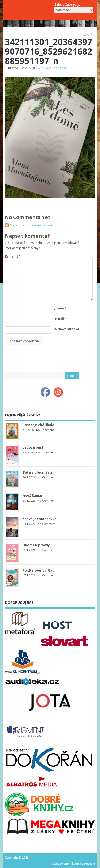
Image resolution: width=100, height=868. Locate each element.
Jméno (60, 308)
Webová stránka (67, 329)
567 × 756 (42, 68)
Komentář (12, 256)
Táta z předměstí (37, 472)
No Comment (45, 430)
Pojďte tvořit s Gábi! (39, 570)
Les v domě (60, 68)
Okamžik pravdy (36, 545)
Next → (88, 35)
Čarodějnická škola (38, 425)
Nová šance (32, 496)
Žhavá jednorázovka (40, 519)
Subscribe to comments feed (32, 225)
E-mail (60, 319)
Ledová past (33, 447)
